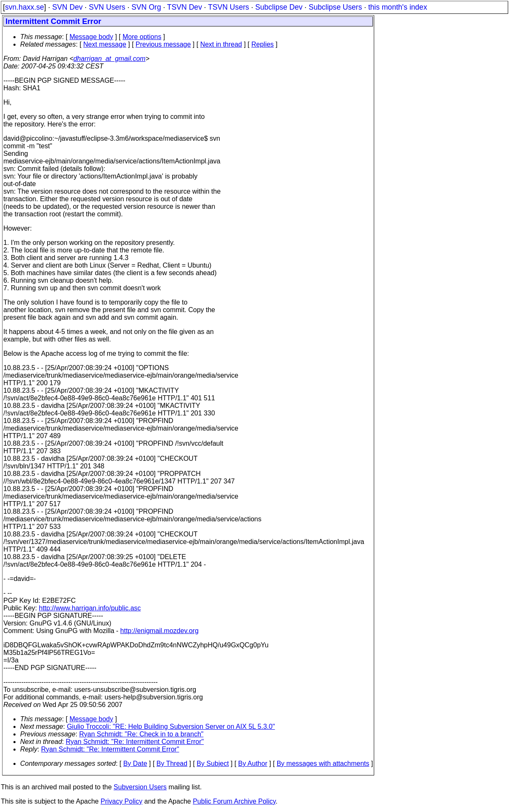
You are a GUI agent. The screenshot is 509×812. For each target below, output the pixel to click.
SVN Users (107, 7)
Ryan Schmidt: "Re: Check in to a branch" (142, 734)
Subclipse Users (335, 7)
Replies (263, 44)
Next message (105, 44)
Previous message (163, 44)
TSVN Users (228, 7)
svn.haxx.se (25, 7)
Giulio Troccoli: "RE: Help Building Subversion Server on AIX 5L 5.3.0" (171, 727)
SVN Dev (67, 7)
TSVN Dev (185, 7)
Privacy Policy (121, 801)
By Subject (213, 763)
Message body (91, 37)
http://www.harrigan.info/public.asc (90, 608)
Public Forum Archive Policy (234, 801)
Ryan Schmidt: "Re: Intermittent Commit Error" (135, 742)
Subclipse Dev (279, 7)
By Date (135, 763)
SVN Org (146, 7)
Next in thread (221, 44)
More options (142, 37)
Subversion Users (140, 787)
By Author (253, 763)
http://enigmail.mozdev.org (159, 631)
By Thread (172, 763)
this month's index (398, 7)
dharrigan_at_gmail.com (110, 59)
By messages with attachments (323, 763)
